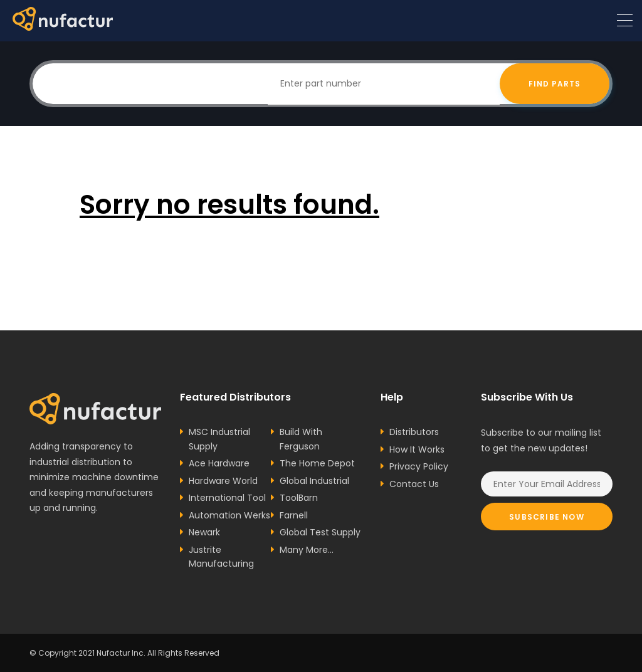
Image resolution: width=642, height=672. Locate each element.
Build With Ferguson (301, 439)
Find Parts (555, 84)
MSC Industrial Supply (219, 439)
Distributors (414, 432)
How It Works (417, 449)
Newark (204, 532)
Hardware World (223, 481)
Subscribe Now (547, 517)
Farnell (294, 515)
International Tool (227, 498)
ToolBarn (299, 498)
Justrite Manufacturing (221, 557)
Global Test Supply (320, 532)
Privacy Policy (419, 466)
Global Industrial (314, 481)
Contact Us (414, 484)
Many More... (307, 550)
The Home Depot (317, 463)
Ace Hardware (219, 463)
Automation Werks (229, 515)
